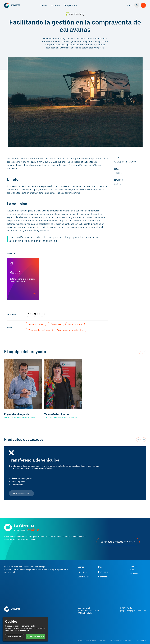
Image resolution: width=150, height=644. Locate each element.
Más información (21, 493)
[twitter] (35, 314)
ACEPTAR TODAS (36, 636)
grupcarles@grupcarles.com (133, 610)
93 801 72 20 (126, 608)
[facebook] (28, 314)
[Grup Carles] (17, 5)
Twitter (132, 570)
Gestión (117, 184)
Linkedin (133, 566)
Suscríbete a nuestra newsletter (118, 542)
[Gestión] (23, 279)
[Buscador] (137, 5)
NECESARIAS (15, 636)
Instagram (134, 573)
